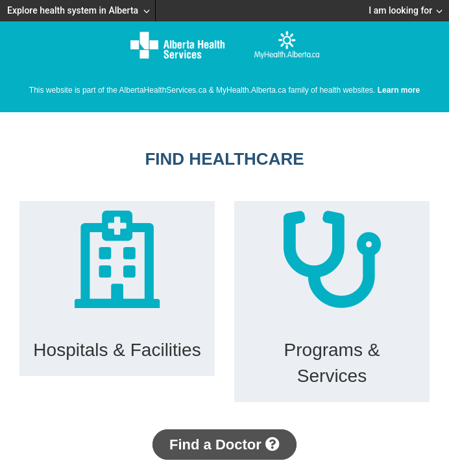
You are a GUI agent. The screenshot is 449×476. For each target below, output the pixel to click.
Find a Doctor (224, 445)
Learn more (399, 90)
